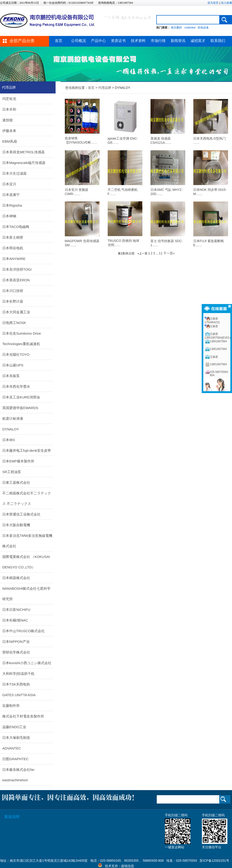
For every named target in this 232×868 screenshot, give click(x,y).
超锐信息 (128, 866)
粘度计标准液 (13, 418)
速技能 (8, 120)
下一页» (169, 253)
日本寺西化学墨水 (16, 386)
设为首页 (213, 3)
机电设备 (203, 28)
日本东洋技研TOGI (17, 269)
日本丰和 (9, 109)
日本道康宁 (11, 195)
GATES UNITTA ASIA (19, 695)
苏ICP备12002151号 (214, 861)
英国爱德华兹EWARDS (20, 408)
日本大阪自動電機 (16, 525)
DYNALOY (11, 429)
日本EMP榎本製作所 (18, 461)
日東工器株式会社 (16, 482)
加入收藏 (226, 3)
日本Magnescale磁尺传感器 (24, 163)
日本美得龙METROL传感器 (24, 152)
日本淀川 (9, 184)
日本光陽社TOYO (16, 354)
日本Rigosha (12, 205)
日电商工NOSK (14, 323)
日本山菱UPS (13, 365)
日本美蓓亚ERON (16, 280)
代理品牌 (105, 88)
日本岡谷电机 (13, 248)
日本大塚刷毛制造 (16, 738)
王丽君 (214, 326)
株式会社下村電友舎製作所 (23, 716)
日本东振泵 (11, 376)
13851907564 (218, 341)
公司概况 (78, 41)
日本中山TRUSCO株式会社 (24, 631)
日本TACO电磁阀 (16, 227)
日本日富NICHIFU (16, 610)
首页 (59, 41)
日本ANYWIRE (14, 259)
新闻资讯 (178, 41)
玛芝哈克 (9, 99)
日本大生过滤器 (14, 173)
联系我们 (218, 41)
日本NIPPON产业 (16, 642)
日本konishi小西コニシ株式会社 (27, 663)
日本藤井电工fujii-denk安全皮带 (27, 450)
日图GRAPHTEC (15, 759)
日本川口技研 (13, 291)
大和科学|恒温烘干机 (18, 674)
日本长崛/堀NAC (15, 620)
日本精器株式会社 (16, 578)
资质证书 (118, 41)
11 (161, 253)
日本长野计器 (13, 301)
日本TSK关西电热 (16, 684)
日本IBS (9, 440)
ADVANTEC (12, 748)
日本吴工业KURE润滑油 (21, 397)
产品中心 (98, 41)
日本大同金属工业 (16, 312)
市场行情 (158, 41)
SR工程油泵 (12, 472)
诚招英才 (198, 41)
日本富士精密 (13, 237)
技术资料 (138, 41)
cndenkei (190, 28)
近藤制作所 (11, 706)
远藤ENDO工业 (14, 727)
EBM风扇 (10, 141)
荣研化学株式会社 (16, 652)
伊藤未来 (9, 131)
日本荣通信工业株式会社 (21, 514)
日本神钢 (9, 216)
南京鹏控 (176, 28)
